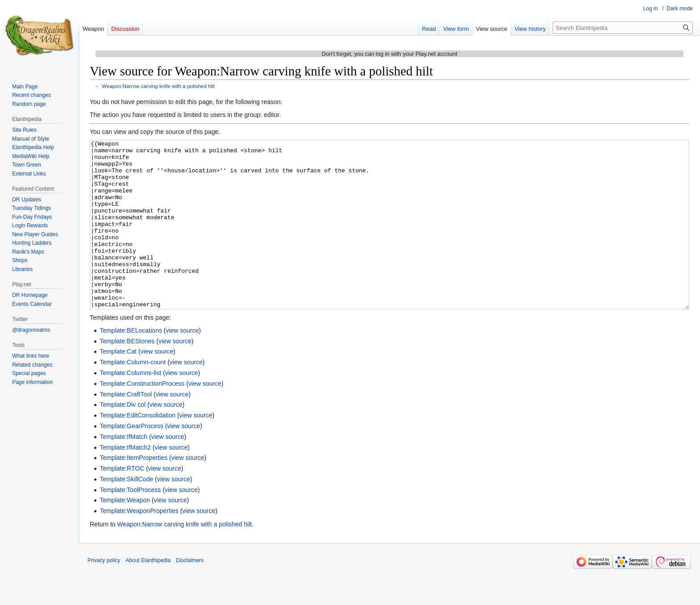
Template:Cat (118, 385)
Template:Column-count (133, 396)
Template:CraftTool (126, 428)
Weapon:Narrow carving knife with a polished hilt (158, 86)
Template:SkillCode (126, 513)
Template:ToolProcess (130, 523)
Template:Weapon (125, 534)
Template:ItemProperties (133, 491)
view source (182, 364)
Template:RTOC (122, 502)
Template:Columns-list (130, 406)
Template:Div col (123, 438)
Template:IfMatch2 (125, 481)
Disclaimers (190, 594)
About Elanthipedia (148, 594)
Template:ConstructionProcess (142, 417)
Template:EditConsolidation (137, 449)
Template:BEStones (127, 375)
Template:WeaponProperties (139, 544)
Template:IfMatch (123, 470)
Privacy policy (104, 594)
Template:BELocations (131, 364)
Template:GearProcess (131, 459)
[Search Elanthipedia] (623, 28)
